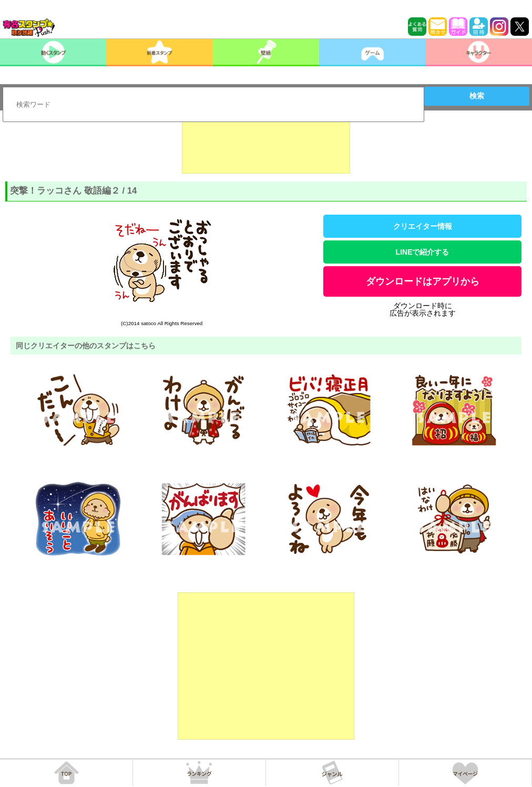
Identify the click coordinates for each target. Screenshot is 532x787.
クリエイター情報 (423, 226)
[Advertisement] (266, 147)
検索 (477, 96)
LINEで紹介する (423, 252)
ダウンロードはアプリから (423, 281)
